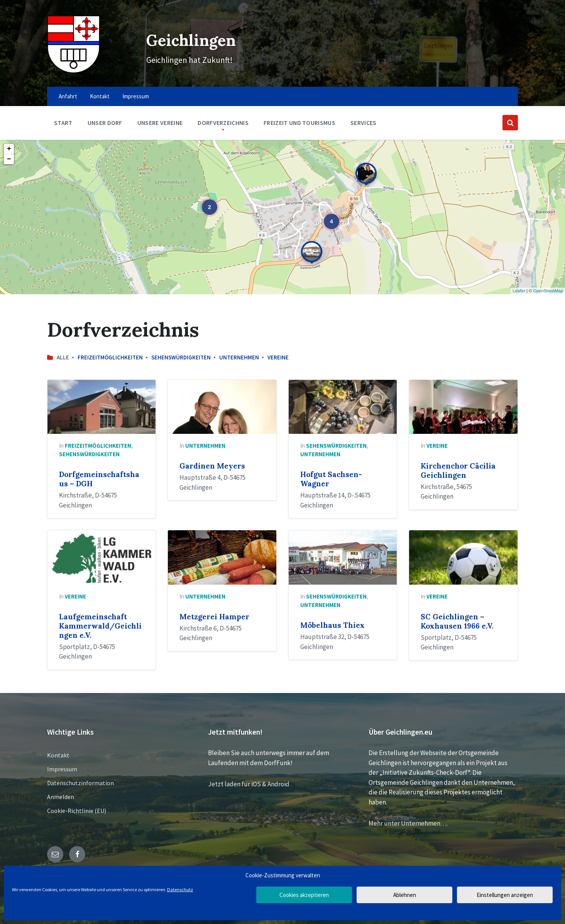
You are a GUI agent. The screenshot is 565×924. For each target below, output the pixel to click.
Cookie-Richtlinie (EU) (77, 811)
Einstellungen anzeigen (505, 895)
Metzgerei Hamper (214, 617)
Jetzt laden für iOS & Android (249, 784)
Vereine (278, 357)
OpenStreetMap (548, 291)
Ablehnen (405, 895)
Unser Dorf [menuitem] (105, 123)
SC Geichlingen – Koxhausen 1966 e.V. (457, 621)
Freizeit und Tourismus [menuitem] (299, 123)
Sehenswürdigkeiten (181, 357)
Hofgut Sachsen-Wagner (331, 479)
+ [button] (9, 149)
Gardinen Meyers (212, 466)
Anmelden (61, 797)
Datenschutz (180, 889)
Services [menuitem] (364, 123)
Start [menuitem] (63, 123)
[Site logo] (74, 71)
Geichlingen (189, 39)
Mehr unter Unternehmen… (408, 823)
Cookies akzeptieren (304, 895)
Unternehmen (239, 357)
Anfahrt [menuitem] (68, 96)
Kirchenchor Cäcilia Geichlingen (458, 470)
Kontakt (58, 755)
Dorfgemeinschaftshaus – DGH (99, 479)
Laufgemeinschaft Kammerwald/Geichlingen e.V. (100, 626)
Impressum (62, 769)
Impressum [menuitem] (136, 96)
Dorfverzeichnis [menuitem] (223, 123)
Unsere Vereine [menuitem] (160, 123)
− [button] (9, 159)
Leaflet (519, 291)
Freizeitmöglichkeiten (110, 357)
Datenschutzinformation (80, 783)
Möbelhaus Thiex (332, 625)
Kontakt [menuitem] (100, 96)
